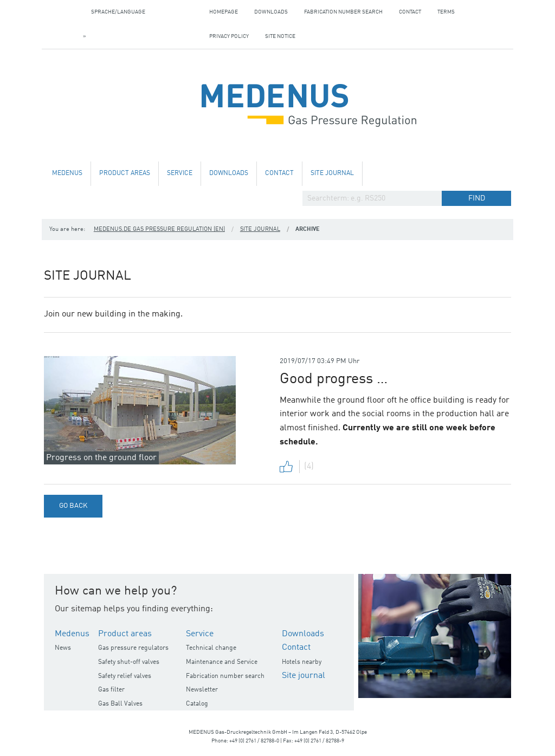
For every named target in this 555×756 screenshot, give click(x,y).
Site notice (280, 36)
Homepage (224, 12)
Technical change (211, 648)
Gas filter (111, 690)
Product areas (125, 173)
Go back (73, 506)
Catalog (197, 704)
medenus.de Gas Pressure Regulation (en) (159, 230)
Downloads (271, 12)
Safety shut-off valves (129, 662)
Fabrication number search (343, 12)
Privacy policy (229, 36)
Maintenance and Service (222, 662)
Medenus (67, 173)
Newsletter (202, 690)
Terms (446, 12)
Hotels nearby (302, 662)
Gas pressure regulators (133, 648)
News (63, 648)
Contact (410, 12)
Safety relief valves (125, 676)
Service (180, 173)
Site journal (332, 173)
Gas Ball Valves (120, 704)
